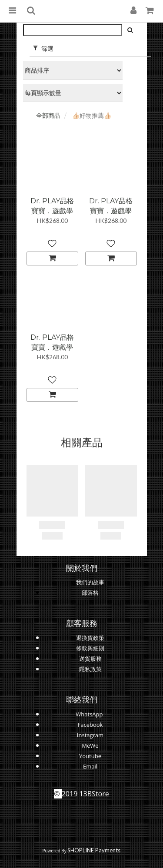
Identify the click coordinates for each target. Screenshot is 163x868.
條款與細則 (90, 648)
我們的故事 (90, 582)
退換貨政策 (90, 638)
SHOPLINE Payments (94, 850)
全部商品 (48, 116)
